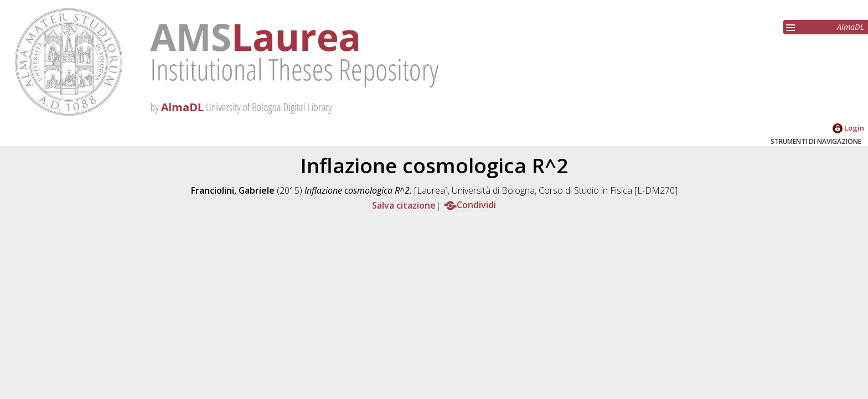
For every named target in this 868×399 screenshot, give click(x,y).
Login (848, 128)
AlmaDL (851, 27)
